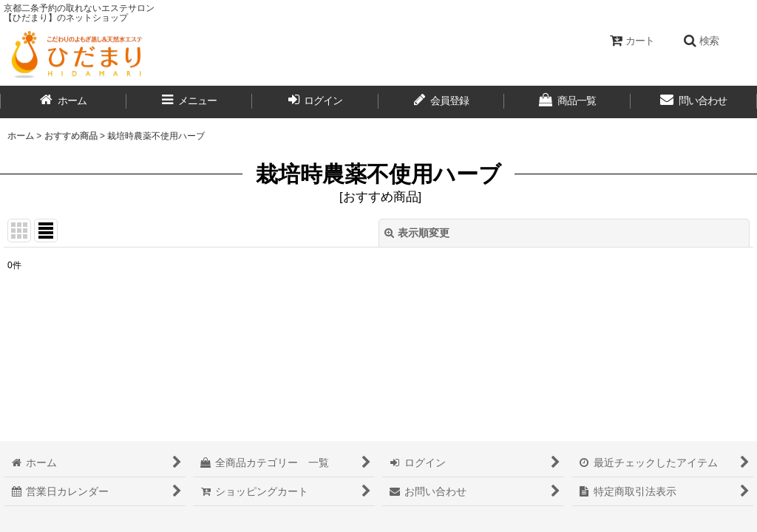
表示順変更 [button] (417, 233)
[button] (701, 41)
